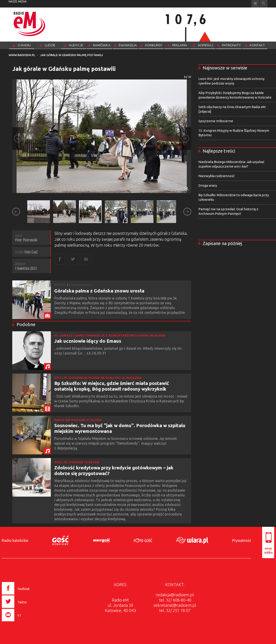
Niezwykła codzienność (217, 176)
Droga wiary (208, 185)
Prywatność (242, 540)
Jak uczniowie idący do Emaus (88, 341)
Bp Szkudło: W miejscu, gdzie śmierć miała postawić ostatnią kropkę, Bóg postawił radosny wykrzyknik (112, 386)
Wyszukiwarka (264, 4)
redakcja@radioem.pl (175, 595)
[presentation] (25, 622)
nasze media (18, 1)
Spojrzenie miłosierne (216, 121)
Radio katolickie (15, 540)
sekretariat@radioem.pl (175, 605)
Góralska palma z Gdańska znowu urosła (99, 291)
